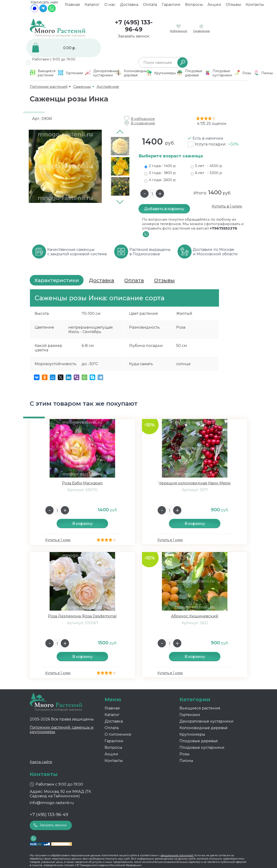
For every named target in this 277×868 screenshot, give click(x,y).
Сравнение (201, 31)
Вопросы (194, 6)
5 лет (207, 166)
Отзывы (233, 6)
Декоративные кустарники (206, 721)
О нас (110, 6)
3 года (160, 173)
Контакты (255, 6)
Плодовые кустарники (202, 747)
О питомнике (118, 734)
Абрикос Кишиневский (195, 616)
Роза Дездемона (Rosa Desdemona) (82, 616)
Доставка (129, 6)
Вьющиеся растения (200, 708)
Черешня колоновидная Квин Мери (195, 483)
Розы (184, 754)
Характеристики (57, 280)
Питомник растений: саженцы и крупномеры (62, 730)
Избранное (179, 31)
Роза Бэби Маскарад (82, 483)
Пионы (186, 761)
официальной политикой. (177, 855)
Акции (214, 6)
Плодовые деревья (199, 741)
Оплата (150, 6)
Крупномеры (192, 734)
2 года (160, 166)
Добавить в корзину (164, 209)
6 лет (207, 173)
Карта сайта (41, 762)
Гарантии (171, 6)
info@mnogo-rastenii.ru (52, 803)
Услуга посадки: (217, 144)
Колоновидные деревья (204, 728)
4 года (160, 180)
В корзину (82, 524)
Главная (72, 6)
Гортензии (190, 715)
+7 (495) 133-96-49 (134, 26)
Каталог (92, 6)
